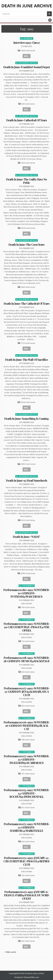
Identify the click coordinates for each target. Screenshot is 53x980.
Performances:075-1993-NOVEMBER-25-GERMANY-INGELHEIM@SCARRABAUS (27, 759)
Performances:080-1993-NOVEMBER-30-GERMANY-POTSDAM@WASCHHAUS (26, 593)
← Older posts (10, 952)
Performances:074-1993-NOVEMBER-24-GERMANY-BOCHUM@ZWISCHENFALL (27, 793)
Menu (9, 20)
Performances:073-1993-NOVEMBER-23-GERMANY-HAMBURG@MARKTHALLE (27, 827)
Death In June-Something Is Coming (26, 419)
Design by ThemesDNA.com (27, 977)
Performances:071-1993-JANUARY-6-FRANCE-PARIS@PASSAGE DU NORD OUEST (26, 895)
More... (27, 56)
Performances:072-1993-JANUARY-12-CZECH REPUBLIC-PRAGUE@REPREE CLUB (27, 861)
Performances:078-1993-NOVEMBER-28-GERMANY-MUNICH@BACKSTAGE (26, 659)
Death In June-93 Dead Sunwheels (27, 480)
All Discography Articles (27, 63)
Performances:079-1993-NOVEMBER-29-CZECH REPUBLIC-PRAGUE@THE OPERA (27, 627)
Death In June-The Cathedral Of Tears (27, 303)
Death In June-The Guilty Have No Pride (26, 181)
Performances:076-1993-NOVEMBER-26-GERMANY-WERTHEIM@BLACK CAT (27, 726)
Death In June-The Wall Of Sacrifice (27, 360)
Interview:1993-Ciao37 (27, 43)
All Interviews (27, 38)
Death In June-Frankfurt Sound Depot (27, 67)
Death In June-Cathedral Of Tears (27, 120)
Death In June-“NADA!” (26, 537)
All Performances (27, 586)
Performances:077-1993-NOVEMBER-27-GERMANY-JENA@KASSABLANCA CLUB (27, 692)
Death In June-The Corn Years (26, 244)
